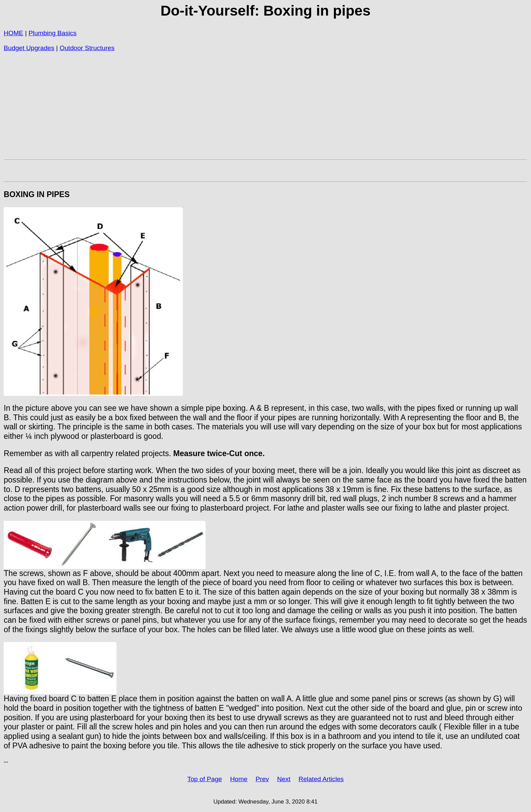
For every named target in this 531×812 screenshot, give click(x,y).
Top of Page (205, 779)
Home (239, 779)
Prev (262, 779)
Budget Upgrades (29, 48)
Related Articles (321, 779)
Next (284, 779)
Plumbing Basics (52, 33)
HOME (14, 33)
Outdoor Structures (87, 48)
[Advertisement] (207, 109)
